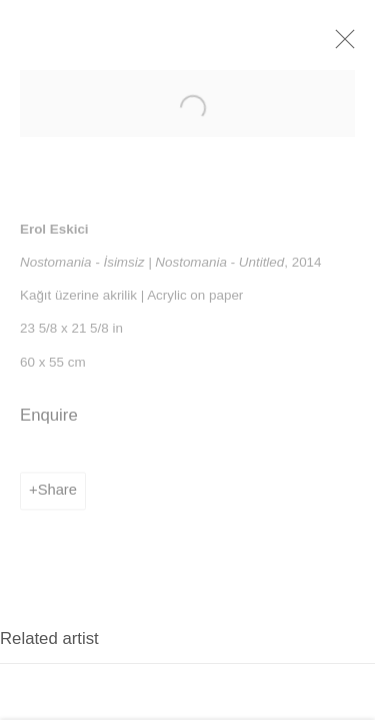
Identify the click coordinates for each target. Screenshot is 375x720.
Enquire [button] (49, 425)
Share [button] (57, 500)
